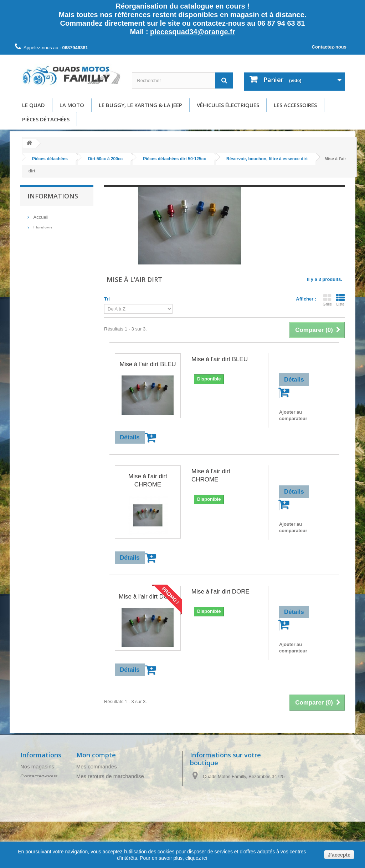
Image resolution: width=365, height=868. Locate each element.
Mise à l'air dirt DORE (148, 597)
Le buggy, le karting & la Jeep (140, 105)
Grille (327, 300)
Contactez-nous (329, 47)
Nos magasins (37, 766)
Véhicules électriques (228, 105)
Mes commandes (97, 766)
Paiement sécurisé (52, 269)
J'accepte (339, 855)
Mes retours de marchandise (110, 776)
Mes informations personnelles (112, 805)
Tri (107, 299)
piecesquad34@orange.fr (192, 32)
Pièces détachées (46, 119)
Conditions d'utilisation (56, 247)
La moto (72, 105)
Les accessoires (295, 105)
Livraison (42, 226)
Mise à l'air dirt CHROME (148, 480)
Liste (340, 300)
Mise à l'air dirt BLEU (148, 364)
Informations (53, 196)
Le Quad (34, 105)
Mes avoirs (89, 786)
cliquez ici (196, 858)
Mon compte (96, 755)
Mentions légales (50, 236)
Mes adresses (93, 795)
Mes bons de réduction (103, 815)
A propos (42, 258)
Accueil (40, 215)
